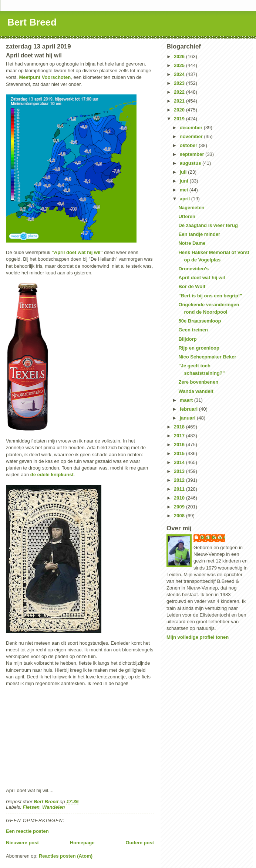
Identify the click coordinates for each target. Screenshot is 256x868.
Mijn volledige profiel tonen (198, 637)
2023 (180, 83)
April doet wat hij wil (202, 278)
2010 (180, 498)
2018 (180, 427)
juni (185, 181)
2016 (180, 445)
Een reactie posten (27, 831)
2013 (180, 471)
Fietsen (31, 807)
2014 (180, 462)
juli (184, 172)
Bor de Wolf (192, 286)
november (192, 136)
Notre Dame (192, 243)
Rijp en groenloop (199, 348)
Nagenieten (191, 208)
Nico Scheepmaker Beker (207, 357)
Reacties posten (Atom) (66, 856)
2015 (180, 453)
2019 (180, 119)
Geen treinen (193, 330)
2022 (180, 92)
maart (187, 400)
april (186, 199)
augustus (191, 163)
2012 (180, 480)
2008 (180, 516)
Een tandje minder (199, 234)
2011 (180, 489)
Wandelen (53, 807)
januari (188, 418)
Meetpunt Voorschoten (45, 77)
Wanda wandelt (196, 391)
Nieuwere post (22, 843)
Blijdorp (187, 339)
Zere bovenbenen (198, 382)
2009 (180, 507)
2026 (180, 56)
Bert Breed (32, 22)
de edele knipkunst (52, 475)
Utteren (187, 216)
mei (185, 190)
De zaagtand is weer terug (208, 225)
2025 (180, 65)
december (192, 128)
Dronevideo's (193, 269)
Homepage (82, 843)
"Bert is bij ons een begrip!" (210, 296)
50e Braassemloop (200, 321)
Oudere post (140, 843)
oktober (189, 145)
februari (189, 409)
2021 (180, 101)
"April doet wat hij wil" (77, 252)
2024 (180, 74)
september (193, 154)
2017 (180, 436)
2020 (180, 110)
